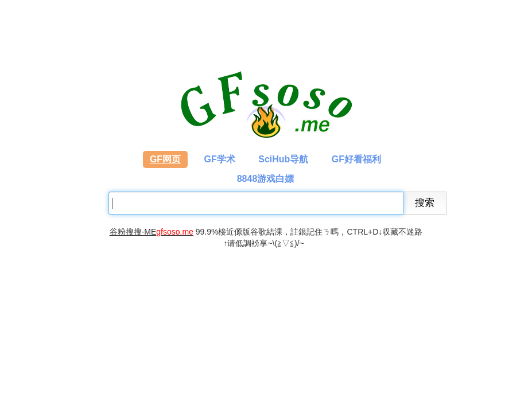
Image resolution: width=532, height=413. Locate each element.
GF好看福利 (356, 159)
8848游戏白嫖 (266, 179)
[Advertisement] (185, 321)
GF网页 (165, 159)
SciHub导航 (283, 159)
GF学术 (220, 159)
